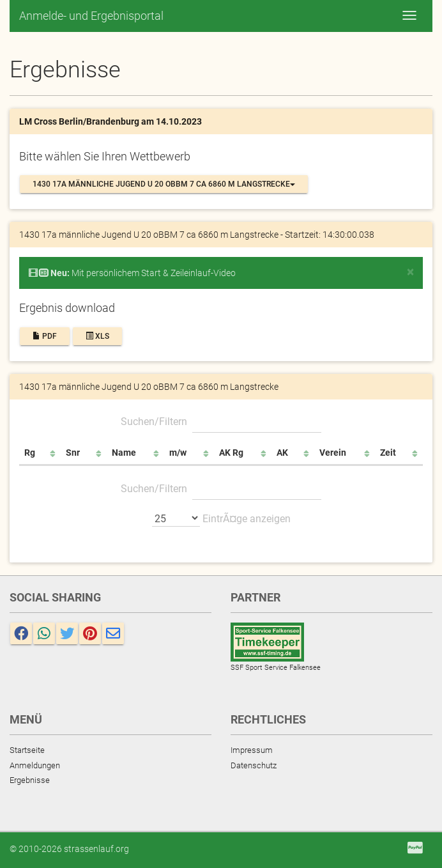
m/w (178, 453)
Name (124, 453)
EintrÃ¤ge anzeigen (221, 518)
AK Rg (231, 453)
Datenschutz (254, 765)
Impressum (252, 750)
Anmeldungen (35, 765)
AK (282, 453)
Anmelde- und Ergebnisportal (91, 16)
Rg (30, 453)
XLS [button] (97, 336)
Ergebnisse (30, 780)
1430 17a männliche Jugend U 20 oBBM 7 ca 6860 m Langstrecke (164, 184)
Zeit (388, 453)
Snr (73, 453)
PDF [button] (45, 336)
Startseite (27, 750)
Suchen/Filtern (221, 421)
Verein (333, 453)
